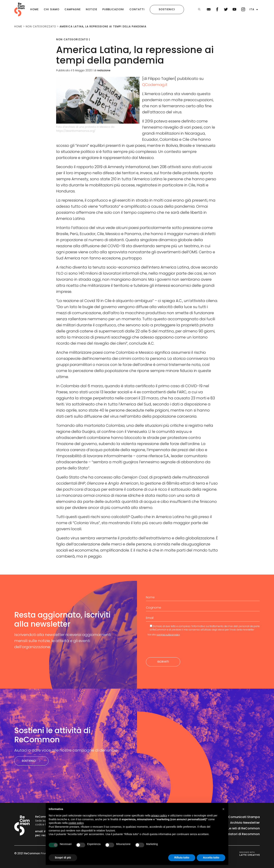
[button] (254, 10)
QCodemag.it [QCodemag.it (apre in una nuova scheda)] (155, 85)
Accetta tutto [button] (211, 858)
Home (34, 9)
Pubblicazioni (113, 9)
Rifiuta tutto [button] (182, 858)
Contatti (137, 9)
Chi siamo (52, 9)
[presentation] (175, 647)
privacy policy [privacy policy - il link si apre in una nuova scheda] (159, 816)
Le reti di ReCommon (244, 828)
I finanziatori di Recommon (239, 834)
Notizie (92, 9)
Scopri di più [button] (63, 858)
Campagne (73, 9)
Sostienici (167, 9)
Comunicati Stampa (244, 817)
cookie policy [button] (76, 823)
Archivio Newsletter (245, 823)
